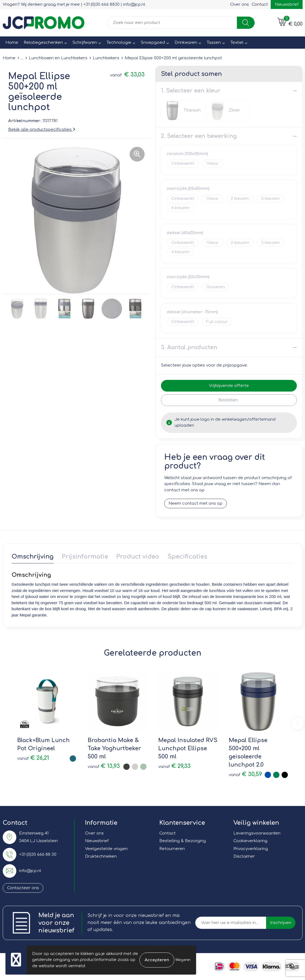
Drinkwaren (186, 43)
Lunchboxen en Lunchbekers (58, 58)
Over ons (240, 4)
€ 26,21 (33, 758)
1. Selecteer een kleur (191, 91)
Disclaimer (244, 856)
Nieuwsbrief (287, 4)
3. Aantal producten (189, 347)
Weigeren (183, 960)
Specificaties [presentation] (187, 557)
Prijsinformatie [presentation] (85, 557)
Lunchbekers (106, 58)
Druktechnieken (101, 856)
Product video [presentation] (138, 557)
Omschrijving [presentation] (33, 557)
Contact (260, 4)
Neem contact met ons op (196, 503)
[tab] (33, 558)
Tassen (214, 43)
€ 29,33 (174, 766)
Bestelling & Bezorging (183, 841)
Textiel (237, 43)
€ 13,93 (104, 766)
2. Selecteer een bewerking (199, 136)
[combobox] (172, 23)
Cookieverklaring (250, 841)
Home (12, 43)
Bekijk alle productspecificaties (42, 130)
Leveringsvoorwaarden (257, 833)
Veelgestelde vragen (106, 849)
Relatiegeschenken (43, 43)
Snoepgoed (153, 43)
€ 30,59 (245, 774)
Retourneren (172, 849)
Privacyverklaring (251, 849)
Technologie (119, 43)
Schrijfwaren (85, 43)
